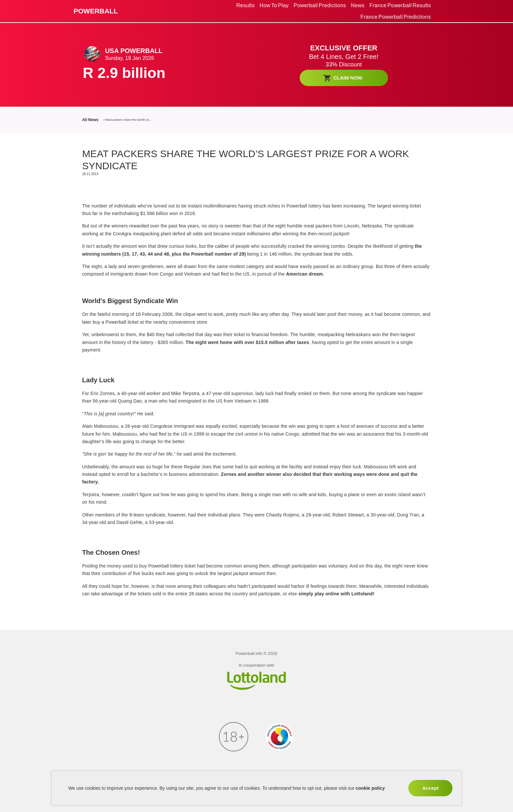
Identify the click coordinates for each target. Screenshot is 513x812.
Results (245, 5)
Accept (431, 788)
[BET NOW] (344, 78)
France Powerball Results (400, 5)
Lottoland (362, 594)
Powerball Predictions (320, 5)
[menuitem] (245, 6)
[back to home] (112, 11)
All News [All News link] (90, 120)
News (358, 5)
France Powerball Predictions (396, 17)
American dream (304, 274)
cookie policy (370, 788)
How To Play (274, 5)
